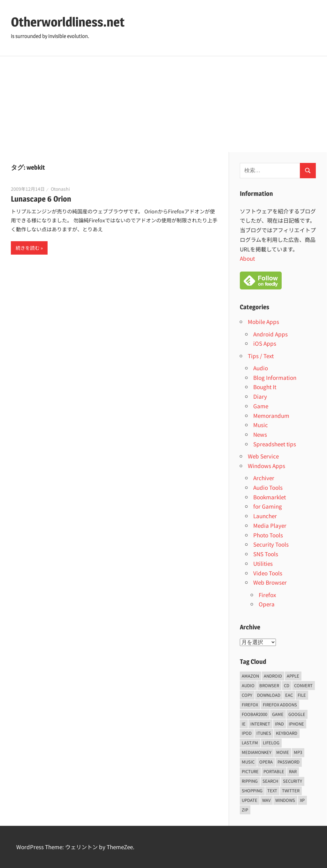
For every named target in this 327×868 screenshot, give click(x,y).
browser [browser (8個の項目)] (269, 685)
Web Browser (270, 582)
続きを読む (28, 248)
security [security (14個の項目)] (293, 781)
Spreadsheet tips (275, 444)
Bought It (265, 387)
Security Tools (271, 544)
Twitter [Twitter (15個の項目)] (291, 791)
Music (261, 425)
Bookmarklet (270, 497)
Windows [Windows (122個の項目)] (285, 800)
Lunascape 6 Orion (41, 199)
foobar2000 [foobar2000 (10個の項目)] (255, 714)
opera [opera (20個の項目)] (266, 762)
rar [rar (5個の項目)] (293, 771)
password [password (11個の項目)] (289, 762)
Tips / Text (261, 356)
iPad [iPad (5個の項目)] (279, 724)
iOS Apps (265, 343)
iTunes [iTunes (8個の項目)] (264, 733)
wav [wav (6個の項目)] (266, 800)
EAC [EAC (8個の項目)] (289, 695)
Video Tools (268, 573)
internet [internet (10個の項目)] (260, 724)
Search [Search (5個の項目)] (270, 781)
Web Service (263, 456)
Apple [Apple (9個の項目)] (293, 676)
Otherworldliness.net (68, 22)
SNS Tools (266, 554)
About (247, 258)
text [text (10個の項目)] (272, 791)
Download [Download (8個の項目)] (269, 695)
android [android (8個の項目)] (273, 676)
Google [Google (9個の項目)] (297, 714)
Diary (260, 396)
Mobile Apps (263, 322)
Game (261, 406)
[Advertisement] (163, 104)
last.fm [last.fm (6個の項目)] (250, 743)
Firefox (267, 595)
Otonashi (60, 189)
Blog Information (275, 377)
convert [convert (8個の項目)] (303, 685)
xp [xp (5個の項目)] (302, 800)
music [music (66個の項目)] (248, 762)
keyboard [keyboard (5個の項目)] (287, 733)
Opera (267, 604)
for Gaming (268, 506)
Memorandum (271, 415)
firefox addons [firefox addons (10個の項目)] (280, 705)
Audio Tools (268, 487)
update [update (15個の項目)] (250, 800)
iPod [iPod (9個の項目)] (247, 733)
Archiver (264, 478)
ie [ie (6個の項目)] (244, 724)
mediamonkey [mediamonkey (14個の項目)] (257, 752)
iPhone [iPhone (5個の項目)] (296, 724)
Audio (261, 368)
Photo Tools (268, 535)
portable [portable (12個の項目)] (274, 771)
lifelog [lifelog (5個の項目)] (271, 743)
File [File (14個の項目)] (302, 695)
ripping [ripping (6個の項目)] (250, 781)
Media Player (270, 525)
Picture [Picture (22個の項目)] (250, 771)
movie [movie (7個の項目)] (283, 752)
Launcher (265, 516)
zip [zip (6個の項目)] (245, 810)
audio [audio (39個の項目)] (248, 685)
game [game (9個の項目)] (278, 714)
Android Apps (270, 334)
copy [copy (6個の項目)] (247, 695)
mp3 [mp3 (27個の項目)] (298, 752)
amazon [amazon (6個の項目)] (250, 676)
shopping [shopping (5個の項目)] (252, 791)
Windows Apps (266, 466)
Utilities (263, 563)
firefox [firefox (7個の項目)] (250, 705)
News (260, 434)
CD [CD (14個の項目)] (287, 685)
